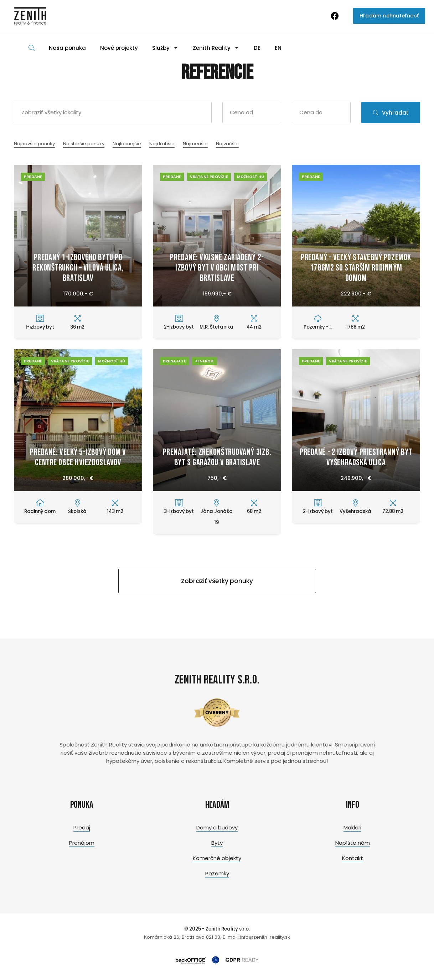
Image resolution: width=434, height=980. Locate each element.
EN (278, 48)
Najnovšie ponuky (34, 144)
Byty (217, 843)
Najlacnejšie (127, 144)
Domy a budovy (217, 827)
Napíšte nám (353, 843)
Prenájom (82, 843)
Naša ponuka (67, 48)
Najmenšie (195, 144)
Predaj (82, 827)
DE (257, 48)
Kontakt (353, 858)
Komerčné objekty (217, 858)
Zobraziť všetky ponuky (217, 581)
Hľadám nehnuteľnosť (389, 16)
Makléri (352, 827)
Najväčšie (227, 144)
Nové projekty (119, 48)
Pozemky (217, 873)
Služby (161, 48)
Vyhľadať (391, 113)
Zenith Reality (212, 48)
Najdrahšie (162, 144)
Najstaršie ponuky (84, 144)
